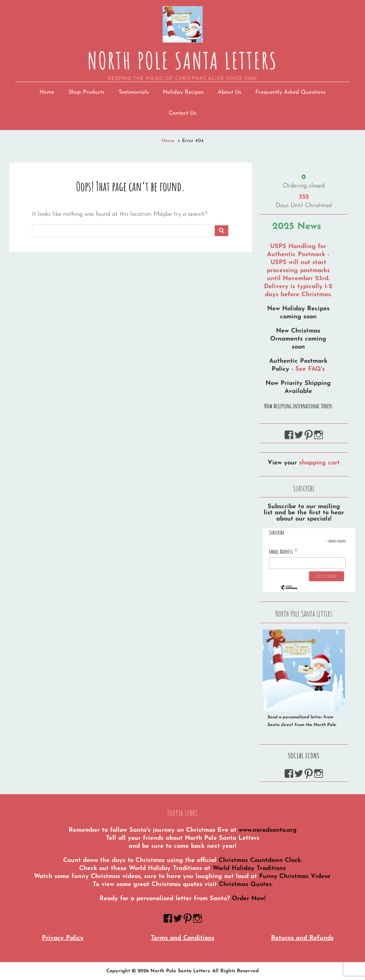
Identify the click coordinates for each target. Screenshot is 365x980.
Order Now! (249, 899)
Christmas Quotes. (246, 884)
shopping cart (319, 463)
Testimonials (134, 92)
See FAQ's (310, 369)
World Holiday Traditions (249, 868)
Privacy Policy (63, 938)
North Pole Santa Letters (182, 60)
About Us (229, 92)
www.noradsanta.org (268, 830)
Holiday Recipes (183, 92)
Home (47, 92)
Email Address (284, 551)
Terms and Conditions (183, 938)
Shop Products (86, 92)
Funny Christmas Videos (295, 876)
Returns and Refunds (302, 938)
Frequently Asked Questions (290, 92)
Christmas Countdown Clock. (260, 860)
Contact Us (182, 113)
